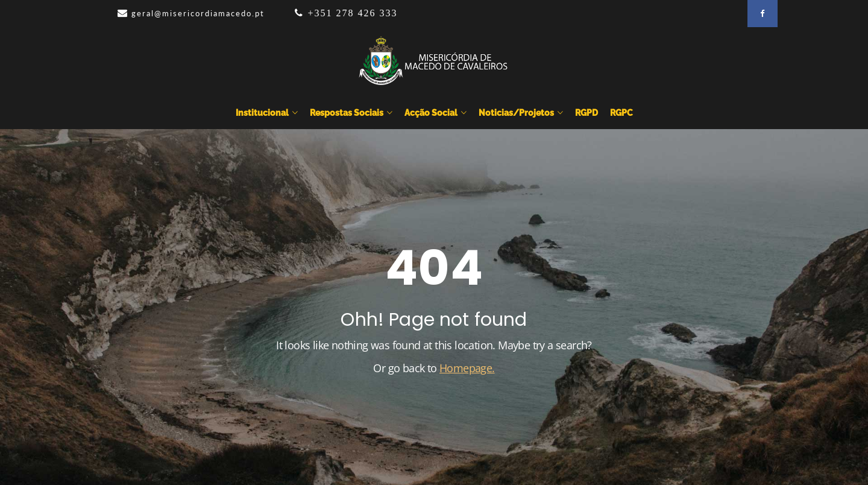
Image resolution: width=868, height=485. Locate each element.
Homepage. (467, 368)
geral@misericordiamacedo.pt (198, 13)
